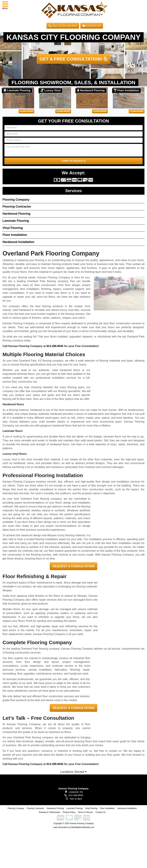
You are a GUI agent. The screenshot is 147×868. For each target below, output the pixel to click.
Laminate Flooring (16, 221)
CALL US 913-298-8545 (63, 26)
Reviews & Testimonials (50, 812)
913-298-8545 (55, 346)
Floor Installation (15, 235)
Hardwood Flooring (16, 214)
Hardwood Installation (18, 242)
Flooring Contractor (17, 207)
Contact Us (92, 26)
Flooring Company (16, 200)
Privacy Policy (69, 812)
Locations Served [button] (73, 772)
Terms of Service (85, 812)
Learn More (26, 111)
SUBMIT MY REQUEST (73, 161)
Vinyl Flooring (13, 228)
